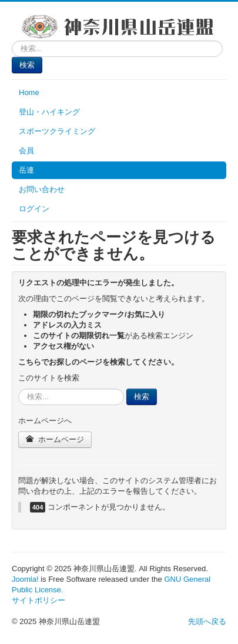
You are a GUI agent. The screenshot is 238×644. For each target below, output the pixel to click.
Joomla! (25, 579)
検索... (12, 41)
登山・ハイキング (49, 112)
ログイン (34, 209)
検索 (27, 65)
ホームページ (55, 439)
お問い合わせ (42, 189)
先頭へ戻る (207, 621)
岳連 (26, 170)
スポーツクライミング (57, 131)
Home (29, 92)
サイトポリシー (38, 600)
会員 (26, 151)
